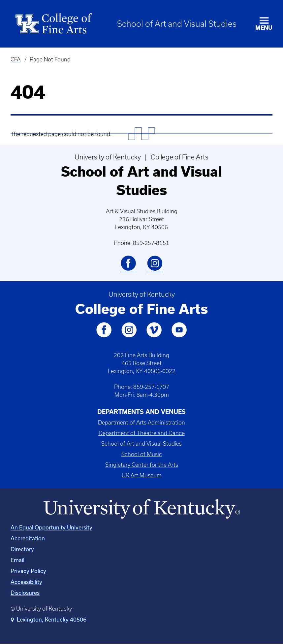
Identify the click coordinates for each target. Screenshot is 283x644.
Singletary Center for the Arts (142, 465)
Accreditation (28, 538)
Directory (22, 549)
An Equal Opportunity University (51, 527)
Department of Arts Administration (141, 423)
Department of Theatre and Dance (142, 433)
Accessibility (26, 582)
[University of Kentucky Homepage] (141, 509)
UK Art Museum (142, 475)
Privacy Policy (28, 571)
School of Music (142, 454)
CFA (16, 59)
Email (17, 560)
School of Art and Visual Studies (177, 24)
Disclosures (25, 593)
